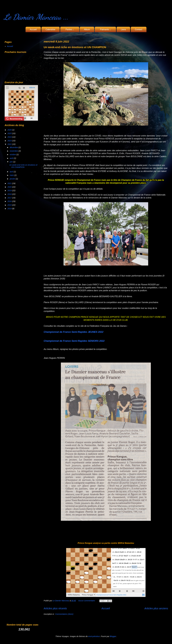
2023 (10, 141)
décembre (14, 147)
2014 (10, 209)
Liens (123, 29)
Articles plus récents (55, 608)
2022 (10, 144)
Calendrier (51, 29)
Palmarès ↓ (105, 29)
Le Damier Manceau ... (36, 17)
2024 (10, 137)
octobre (13, 155)
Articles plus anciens (156, 608)
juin (11, 162)
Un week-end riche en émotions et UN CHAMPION (75, 47)
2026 (10, 130)
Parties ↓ (70, 29)
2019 (10, 190)
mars (12, 175)
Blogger (113, 636)
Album (87, 29)
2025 (10, 133)
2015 (10, 205)
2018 (10, 194)
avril (12, 172)
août (12, 158)
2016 (10, 201)
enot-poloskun (94, 636)
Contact (139, 29)
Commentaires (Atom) (64, 614)
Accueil (33, 29)
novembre (14, 151)
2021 (10, 183)
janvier (13, 179)
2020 (10, 187)
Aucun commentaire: (87, 601)
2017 (10, 198)
